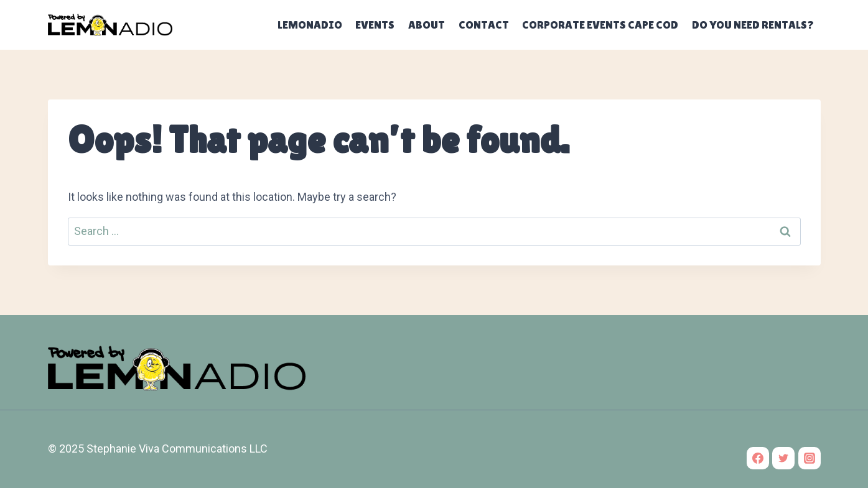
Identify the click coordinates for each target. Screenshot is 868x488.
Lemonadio (310, 25)
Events (375, 25)
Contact (484, 25)
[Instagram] (810, 458)
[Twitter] (783, 458)
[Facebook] (758, 458)
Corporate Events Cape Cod (600, 25)
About (427, 25)
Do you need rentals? (753, 25)
